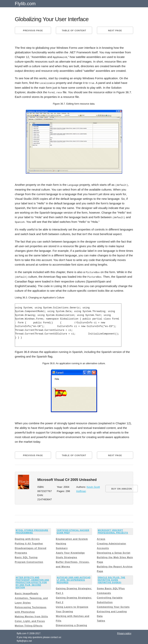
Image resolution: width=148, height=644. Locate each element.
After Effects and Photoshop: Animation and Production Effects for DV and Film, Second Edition (32, 582)
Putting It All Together (29, 543)
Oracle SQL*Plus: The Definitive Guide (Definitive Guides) (112, 579)
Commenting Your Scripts (113, 606)
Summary (62, 547)
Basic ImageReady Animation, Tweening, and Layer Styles (31, 597)
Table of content (74, 31)
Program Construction (29, 561)
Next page (115, 31)
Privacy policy (124, 633)
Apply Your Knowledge (70, 552)
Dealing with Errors (27, 538)
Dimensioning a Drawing (71, 625)
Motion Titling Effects (29, 625)
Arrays (101, 538)
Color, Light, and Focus (30, 620)
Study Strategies (67, 557)
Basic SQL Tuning (26, 557)
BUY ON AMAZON (122, 488)
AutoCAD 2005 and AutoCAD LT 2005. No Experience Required (74, 579)
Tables (101, 620)
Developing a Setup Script (114, 552)
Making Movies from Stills (31, 616)
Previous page (33, 31)
